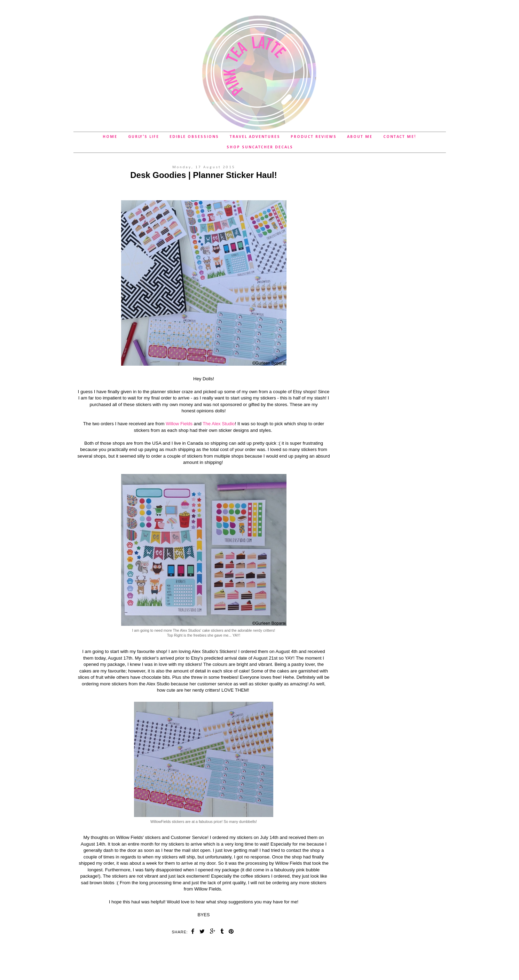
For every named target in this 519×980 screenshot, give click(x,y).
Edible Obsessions (194, 137)
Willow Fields (179, 424)
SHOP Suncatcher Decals (260, 147)
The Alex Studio (219, 424)
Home (110, 137)
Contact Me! (400, 137)
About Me (360, 137)
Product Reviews (314, 137)
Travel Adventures (255, 137)
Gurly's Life (144, 137)
